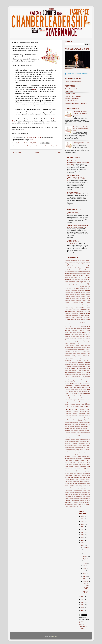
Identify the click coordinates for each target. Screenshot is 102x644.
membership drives (85, 411)
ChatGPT (67, 304)
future (66, 367)
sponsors (73, 470)
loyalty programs (78, 393)
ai (72, 262)
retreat (89, 457)
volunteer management (72, 500)
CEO (78, 289)
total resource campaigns (76, 491)
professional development (71, 445)
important (88, 374)
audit (72, 266)
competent (81, 315)
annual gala (80, 262)
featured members (81, 359)
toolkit (81, 489)
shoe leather (73, 462)
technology (68, 487)
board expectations (77, 272)
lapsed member (78, 384)
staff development (72, 472)
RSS (85, 459)
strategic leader (86, 476)
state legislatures (78, 474)
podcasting (68, 440)
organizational (87, 434)
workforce (84, 504)
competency (75, 315)
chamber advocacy (86, 293)
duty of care (71, 340)
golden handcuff (86, 367)
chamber (77, 293)
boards (67, 283)
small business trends (84, 464)
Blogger (55, 636)
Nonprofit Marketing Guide (73, 96)
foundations (68, 365)
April (84, 574)
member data (73, 403)
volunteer (88, 498)
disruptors (88, 336)
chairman (88, 291)
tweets (77, 494)
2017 (83, 540)
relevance (68, 453)
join (75, 382)
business (79, 285)
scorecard (76, 460)
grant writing (82, 370)
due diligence (87, 338)
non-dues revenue (75, 432)
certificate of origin (85, 289)
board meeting (87, 274)
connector (68, 319)
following (75, 363)
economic (68, 342)
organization (78, 434)
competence (68, 315)
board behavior (69, 270)
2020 (83, 532)
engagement (82, 349)
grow (80, 372)
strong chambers (80, 479)
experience (82, 357)
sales (71, 460)
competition (88, 315)
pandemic (88, 436)
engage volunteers (73, 349)
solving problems (86, 468)
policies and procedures (82, 440)
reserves (88, 453)
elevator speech (75, 346)
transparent (85, 493)
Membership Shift (86, 592)
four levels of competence (78, 365)
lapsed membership (85, 386)
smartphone (68, 466)
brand (77, 283)
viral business (87, 496)
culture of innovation (75, 327)
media (74, 401)
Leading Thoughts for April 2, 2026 (77, 227)
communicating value (83, 308)
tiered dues (80, 487)
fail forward (73, 359)
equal (78, 353)
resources (67, 455)
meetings (78, 401)
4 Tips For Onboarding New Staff (86, 586)
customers (67, 329)
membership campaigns (71, 411)
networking (72, 426)
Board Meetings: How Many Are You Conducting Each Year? (81, 129)
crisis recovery (77, 325)
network (67, 426)
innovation (87, 378)
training (85, 491)
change (89, 302)
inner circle (75, 378)
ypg (80, 506)
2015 (83, 545)
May (84, 571)
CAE (89, 285)
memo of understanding (79, 417)
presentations (75, 442)
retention (68, 457)
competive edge (69, 317)
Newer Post (17, 153)
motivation (81, 423)
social (78, 466)
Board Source (69, 91)
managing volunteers (84, 397)
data (75, 329)
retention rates (76, 457)
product (89, 442)
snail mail (73, 466)
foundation (88, 363)
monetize (84, 421)
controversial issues (85, 321)
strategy (72, 479)
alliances (75, 262)
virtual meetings (69, 498)
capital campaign (75, 287)
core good (76, 323)
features (88, 359)
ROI (82, 459)
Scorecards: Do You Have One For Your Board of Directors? (81, 113)
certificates (68, 291)
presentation (68, 442)
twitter (80, 494)
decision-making (86, 329)
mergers (67, 419)
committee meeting (77, 306)
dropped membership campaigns (74, 338)
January (85, 581)
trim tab (70, 494)
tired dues (74, 489)
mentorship (88, 417)
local (80, 391)
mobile (80, 421)
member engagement (84, 403)
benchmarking (87, 266)
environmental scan (70, 353)
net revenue (82, 424)
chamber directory (70, 295)
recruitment (75, 451)
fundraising (88, 365)
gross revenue (75, 372)
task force (79, 485)
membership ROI (69, 417)
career (66, 289)
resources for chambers (76, 455)
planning (88, 438)
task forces (87, 485)
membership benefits (85, 409)
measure (70, 401)
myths (85, 423)
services (67, 462)
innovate (81, 378)
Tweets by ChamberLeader (73, 81)
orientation (68, 436)
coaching (73, 304)
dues (66, 340)
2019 (83, 535)
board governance (70, 274)
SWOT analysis (70, 485)
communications (70, 312)
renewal (78, 453)
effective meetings (70, 344)
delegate (67, 331)
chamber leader (81, 298)
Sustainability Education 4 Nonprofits (76, 103)
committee (67, 306)
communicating (69, 308)
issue (89, 380)
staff (55, 146)
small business (73, 464)
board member (77, 275)
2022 (83, 527)
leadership (77, 387)
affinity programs (86, 260)
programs (82, 447)
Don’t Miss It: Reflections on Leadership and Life (75, 243)
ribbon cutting (77, 459)
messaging (83, 419)
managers (74, 395)
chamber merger (86, 300)
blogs (84, 268)
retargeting (88, 455)
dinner (80, 334)
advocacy (74, 260)
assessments (76, 264)
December (86, 548)
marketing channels (79, 399)
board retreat (79, 281)
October (85, 556)
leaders (71, 387)
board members (86, 275)
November (86, 552)
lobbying (76, 391)
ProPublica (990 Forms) (72, 98)
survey (72, 483)
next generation (80, 430)
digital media (75, 334)
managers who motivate (84, 395)
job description (35, 146)
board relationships (85, 279)
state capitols (70, 474)
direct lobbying (87, 334)
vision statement (81, 498)
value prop (68, 496)
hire (66, 374)
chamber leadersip (76, 300)
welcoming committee (85, 502)
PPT (89, 440)
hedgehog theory (86, 372)
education (88, 342)
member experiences (70, 405)
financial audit (85, 361)
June (85, 568)
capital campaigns (85, 287)
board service (87, 281)
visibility (75, 498)
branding (81, 283)
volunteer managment (85, 500)
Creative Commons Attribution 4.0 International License (83, 625)
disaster (77, 336)
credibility (88, 323)
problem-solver (83, 442)
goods (66, 369)
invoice (86, 380)
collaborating (80, 304)
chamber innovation (70, 298)
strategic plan (69, 477)
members (87, 407)
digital (84, 332)
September (86, 559)
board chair (84, 270)
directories (67, 336)
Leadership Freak (73, 212)
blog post (80, 268)
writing (89, 504)
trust (74, 494)
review (72, 459)
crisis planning (69, 325)
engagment (77, 351)
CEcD (74, 289)
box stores (72, 283)
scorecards (83, 460)
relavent (88, 451)
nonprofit (82, 432)
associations (83, 264)
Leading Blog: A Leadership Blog (78, 225)
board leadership (79, 274)
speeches (67, 470)
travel (89, 493)
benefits (67, 268)
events (73, 355)
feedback (28, 146)
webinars (76, 502)
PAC (79, 436)
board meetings (69, 275)
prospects (73, 449)
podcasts (73, 440)
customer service (86, 327)
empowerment (69, 348)
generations (72, 367)
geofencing (78, 367)
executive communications (83, 355)
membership (71, 409)
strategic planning (80, 477)
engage (84, 348)
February (86, 579)
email (82, 346)
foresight (81, 363)
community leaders (85, 314)
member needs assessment (83, 405)
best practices (74, 268)
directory (73, 336)
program (80, 445)
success (70, 481)
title (79, 489)
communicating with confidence (73, 310)
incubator (67, 376)
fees (71, 361)
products (75, 443)
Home (36, 153)
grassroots (68, 372)
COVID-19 (83, 323)
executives (67, 357)
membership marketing (71, 415)
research (83, 453)
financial (79, 361)
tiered (74, 487)
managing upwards (70, 397)
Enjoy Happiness (72, 214)
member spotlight (69, 407)
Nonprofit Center (70, 94)
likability (71, 391)
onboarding (50, 146)
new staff (43, 146)
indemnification (76, 376)
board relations (76, 279)
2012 (83, 602)
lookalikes (85, 391)
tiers (86, 487)
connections (87, 317)
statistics (85, 474)
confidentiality (79, 317)
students (88, 479)
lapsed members (75, 386)
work (80, 504)
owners (74, 436)
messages (77, 419)
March (85, 576)
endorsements (78, 348)
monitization (68, 423)
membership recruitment (84, 415)
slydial (66, 464)
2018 (83, 537)
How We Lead (71, 240)
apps (84, 262)
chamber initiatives (86, 297)
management (87, 393)
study (66, 481)
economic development (78, 342)
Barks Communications (72, 89)
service (88, 460)
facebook (88, 357)
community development (71, 314)
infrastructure (68, 378)
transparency (78, 493)
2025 (83, 519)
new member (84, 426)
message (72, 419)
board (88, 268)
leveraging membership (71, 389)
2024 (83, 522)
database (79, 329)
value (89, 494)
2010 (83, 607)
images (84, 374)
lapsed (72, 384)
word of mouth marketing (72, 504)
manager (67, 395)
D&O (72, 329)
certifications (81, 291)
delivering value (85, 331)
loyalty (72, 393)
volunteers (69, 502)
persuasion (76, 438)
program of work (74, 447)
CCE (70, 289)
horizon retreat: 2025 (73, 374)
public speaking (80, 449)
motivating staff (75, 423)
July (84, 566)
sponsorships (86, 470)
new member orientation (80, 428)
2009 (83, 610)
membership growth (85, 413)
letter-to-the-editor (86, 387)
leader (67, 387)
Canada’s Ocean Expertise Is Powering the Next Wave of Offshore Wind (77, 179)
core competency (69, 323)
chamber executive (80, 295)
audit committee (78, 266)
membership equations (71, 413)
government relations (71, 370)
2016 (83, 543)
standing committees (82, 472)
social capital (83, 466)
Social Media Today (71, 101)
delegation (75, 331)
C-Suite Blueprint (73, 192)
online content (69, 434)
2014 (83, 597)
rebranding (88, 449)
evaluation (84, 353)
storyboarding (69, 476)
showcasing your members (84, 462)
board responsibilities (70, 281)
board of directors (80, 277)
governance (73, 368)
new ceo (78, 426)
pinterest (82, 438)
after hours (68, 262)
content (74, 319)
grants (89, 370)
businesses (85, 285)
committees (87, 306)
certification (74, 291)
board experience (86, 272)
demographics (68, 332)
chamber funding (75, 297)
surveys (77, 483)
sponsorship (79, 470)
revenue (67, 458)
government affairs (85, 369)
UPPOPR (85, 494)
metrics (89, 419)
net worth (88, 424)
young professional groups (72, 506)
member (83, 401)
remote (73, 453)
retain (83, 455)
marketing (68, 399)
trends (67, 494)
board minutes (69, 277)
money (89, 421)
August (85, 563)
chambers (82, 302)
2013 (83, 599)
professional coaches (85, 443)
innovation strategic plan (71, 380)
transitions (72, 493)
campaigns (68, 287)
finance (74, 361)
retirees (84, 457)
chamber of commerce (71, 302)
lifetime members (81, 389)
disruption (83, 336)
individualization (87, 376)
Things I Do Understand (74, 194)
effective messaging (81, 344)
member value (79, 407)
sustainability (83, 483)
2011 (83, 605)
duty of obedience (86, 340)
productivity (68, 443)
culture (84, 325)
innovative (81, 380)
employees (88, 346)
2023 (83, 524)
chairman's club (69, 293)
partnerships (68, 438)
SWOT (89, 483)
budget (73, 285)
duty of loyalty (78, 340)
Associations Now (73, 176)
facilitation (67, 359)
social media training (75, 468)
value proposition (77, 496)
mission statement (73, 421)
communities (80, 312)
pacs (83, 436)
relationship (83, 451)
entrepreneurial (87, 351)
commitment (87, 304)
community (87, 312)
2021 (83, 529)
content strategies (75, 321)
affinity (79, 260)
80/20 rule (68, 260)
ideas (80, 374)
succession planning (79, 481)
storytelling (77, 476)
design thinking (77, 332)
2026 (83, 516)
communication (86, 310)
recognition (68, 451)
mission (67, 421)
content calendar (81, 319)
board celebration (77, 270)
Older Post (56, 153)
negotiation (75, 424)
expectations (20, 146)
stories (89, 474)
